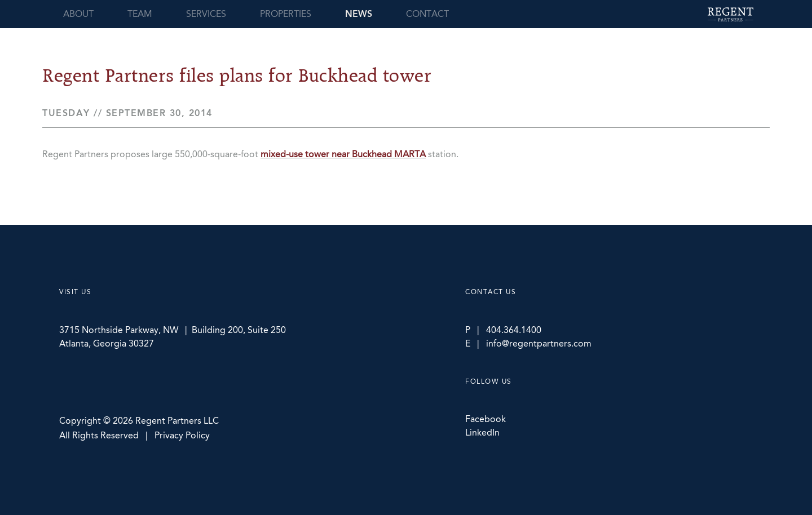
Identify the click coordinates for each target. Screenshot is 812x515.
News (359, 14)
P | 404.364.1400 (503, 330)
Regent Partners (731, 14)
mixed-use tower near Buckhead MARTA (343, 154)
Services (206, 14)
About (78, 14)
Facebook (486, 419)
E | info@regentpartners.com (528, 343)
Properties (286, 14)
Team (140, 14)
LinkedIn (482, 432)
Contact (427, 14)
